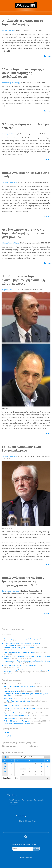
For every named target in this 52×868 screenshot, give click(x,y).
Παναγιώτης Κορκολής (11, 83)
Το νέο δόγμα (19, 698)
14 (47, 766)
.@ (27, 821)
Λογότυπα (13, 805)
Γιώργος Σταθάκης (9, 290)
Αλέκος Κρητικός (8, 30)
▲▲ (49, 790)
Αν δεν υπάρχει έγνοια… (24, 706)
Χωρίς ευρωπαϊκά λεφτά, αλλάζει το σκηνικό (27, 687)
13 (42, 766)
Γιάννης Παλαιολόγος (10, 243)
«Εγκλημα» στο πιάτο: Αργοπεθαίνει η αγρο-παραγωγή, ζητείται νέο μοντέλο (27, 695)
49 (5, 764)
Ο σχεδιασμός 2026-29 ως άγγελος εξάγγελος (27, 709)
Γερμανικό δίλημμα (23, 718)
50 (5, 766)
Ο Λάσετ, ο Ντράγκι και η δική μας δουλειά (26, 649)
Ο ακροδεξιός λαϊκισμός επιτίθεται (27, 716)
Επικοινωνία (14, 802)
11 (29, 766)
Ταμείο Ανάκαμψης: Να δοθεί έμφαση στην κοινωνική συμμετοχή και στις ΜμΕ (23, 581)
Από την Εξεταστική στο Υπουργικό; (27, 721)
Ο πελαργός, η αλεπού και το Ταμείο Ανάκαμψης (22, 22)
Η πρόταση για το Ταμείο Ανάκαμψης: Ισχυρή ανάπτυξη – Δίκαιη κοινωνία (24, 280)
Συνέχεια (47, 56)
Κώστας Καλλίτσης (9, 134)
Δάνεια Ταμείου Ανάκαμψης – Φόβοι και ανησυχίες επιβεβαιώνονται (23, 73)
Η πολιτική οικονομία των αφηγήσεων (26, 702)
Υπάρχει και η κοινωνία (24, 691)
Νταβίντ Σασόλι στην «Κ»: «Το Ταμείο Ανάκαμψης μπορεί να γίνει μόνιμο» (23, 233)
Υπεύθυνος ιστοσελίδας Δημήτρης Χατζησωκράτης (27, 800)
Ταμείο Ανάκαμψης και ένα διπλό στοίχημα (26, 653)
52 (5, 772)
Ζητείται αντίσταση (23, 713)
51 (5, 769)
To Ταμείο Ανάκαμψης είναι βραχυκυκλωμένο (21, 448)
